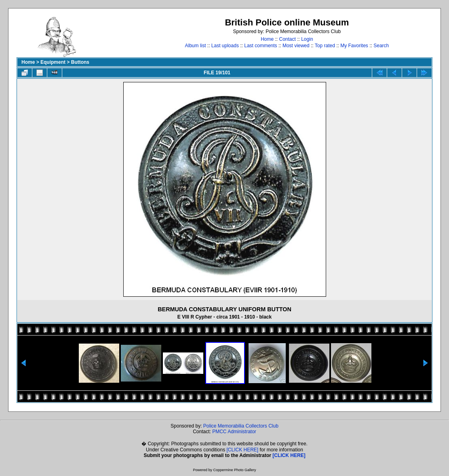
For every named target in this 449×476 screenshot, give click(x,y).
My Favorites (354, 46)
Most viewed (296, 46)
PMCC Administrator (234, 432)
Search (381, 46)
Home (267, 39)
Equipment (53, 62)
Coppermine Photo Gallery (234, 470)
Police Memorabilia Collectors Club (241, 426)
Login (307, 39)
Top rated (325, 46)
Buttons (80, 62)
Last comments (260, 46)
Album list (195, 46)
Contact (287, 39)
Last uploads (225, 46)
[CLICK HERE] (243, 450)
